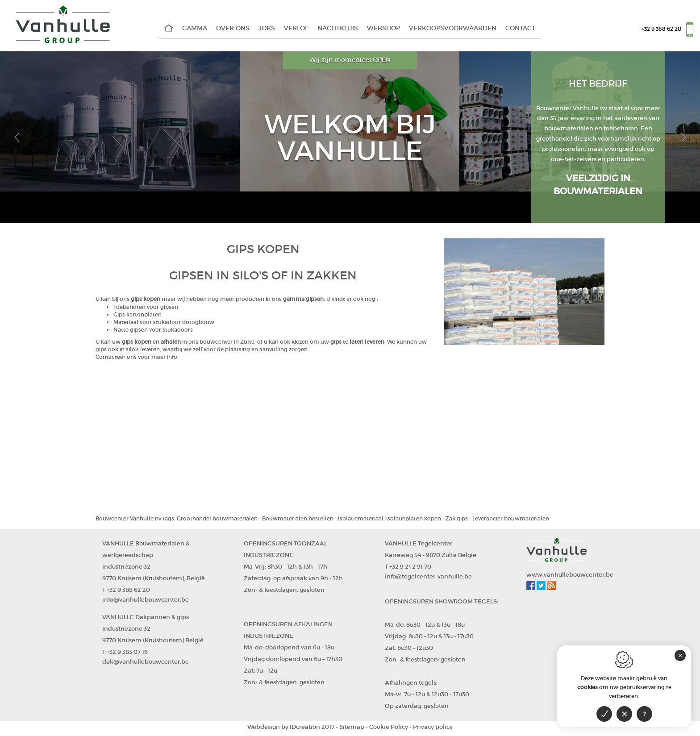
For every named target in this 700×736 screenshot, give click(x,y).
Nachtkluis (338, 28)
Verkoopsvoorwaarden (453, 28)
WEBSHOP (383, 28)
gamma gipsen (303, 299)
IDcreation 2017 (291, 727)
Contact (520, 28)
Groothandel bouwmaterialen (217, 518)
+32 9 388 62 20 (661, 29)
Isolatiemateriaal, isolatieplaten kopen (390, 518)
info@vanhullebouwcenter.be (146, 600)
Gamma (195, 28)
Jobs (267, 28)
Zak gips (457, 518)
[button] (17, 137)
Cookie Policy (389, 727)
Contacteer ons (116, 357)
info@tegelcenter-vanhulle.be (428, 576)
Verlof (296, 28)
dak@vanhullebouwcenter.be (146, 662)
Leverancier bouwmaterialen (511, 518)
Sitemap (352, 727)
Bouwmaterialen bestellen (298, 518)
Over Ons (233, 28)
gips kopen (146, 299)
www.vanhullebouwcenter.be (570, 575)
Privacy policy (433, 727)
